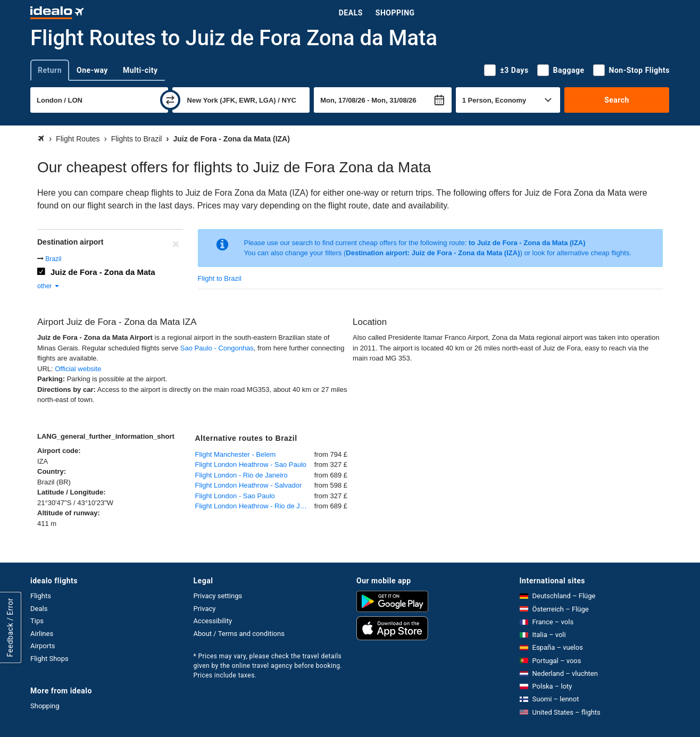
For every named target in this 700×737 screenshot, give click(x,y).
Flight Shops (49, 659)
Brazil (53, 259)
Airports (43, 646)
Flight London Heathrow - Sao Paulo (251, 464)
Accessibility (213, 621)
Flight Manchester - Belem (236, 454)
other (49, 286)
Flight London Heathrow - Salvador (249, 485)
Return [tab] (50, 70)
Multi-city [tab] (140, 70)
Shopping (395, 13)
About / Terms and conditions (239, 634)
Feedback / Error (10, 628)
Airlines (42, 634)
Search (617, 100)
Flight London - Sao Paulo (235, 496)
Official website (78, 369)
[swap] (170, 100)
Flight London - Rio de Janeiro (241, 475)
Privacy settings (218, 596)
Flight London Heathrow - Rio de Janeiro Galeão (255, 506)
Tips (37, 621)
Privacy (205, 609)
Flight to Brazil (220, 278)
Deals (351, 13)
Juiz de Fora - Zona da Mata (103, 272)
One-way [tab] (92, 70)
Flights (41, 596)
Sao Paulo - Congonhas (217, 348)
